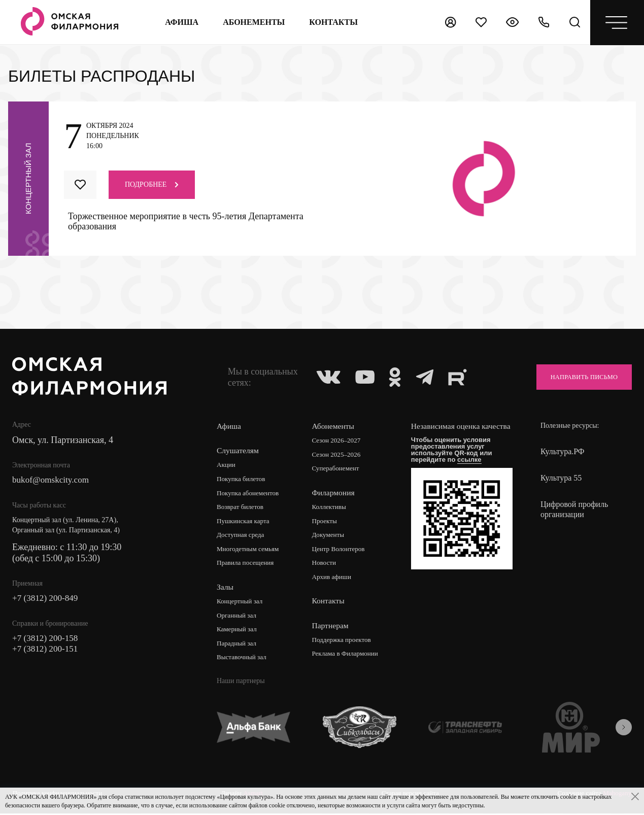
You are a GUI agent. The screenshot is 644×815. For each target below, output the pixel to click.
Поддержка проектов (345, 642)
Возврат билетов (242, 508)
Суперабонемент (338, 469)
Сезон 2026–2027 (339, 441)
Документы (330, 536)
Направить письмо (579, 377)
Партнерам (332, 627)
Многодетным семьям (250, 550)
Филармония (335, 493)
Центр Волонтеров (341, 550)
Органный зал (238, 617)
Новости (326, 565)
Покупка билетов (243, 479)
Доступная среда (242, 536)
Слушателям (238, 450)
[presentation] (624, 730)
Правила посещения (247, 565)
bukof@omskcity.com (53, 481)
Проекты (327, 522)
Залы (225, 588)
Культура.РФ (563, 451)
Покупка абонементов (250, 494)
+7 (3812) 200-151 (47, 651)
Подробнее (152, 184)
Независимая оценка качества (449, 431)
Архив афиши (334, 579)
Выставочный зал (243, 660)
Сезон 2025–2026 (339, 455)
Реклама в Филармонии (348, 656)
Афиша (181, 22)
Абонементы (253, 22)
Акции (227, 465)
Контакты (330, 603)
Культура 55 (561, 478)
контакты (333, 22)
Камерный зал (238, 632)
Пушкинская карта (245, 522)
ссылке (472, 470)
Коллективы (331, 508)
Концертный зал (241, 603)
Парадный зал (238, 646)
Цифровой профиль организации (574, 509)
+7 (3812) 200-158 (47, 640)
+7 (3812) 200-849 (47, 599)
